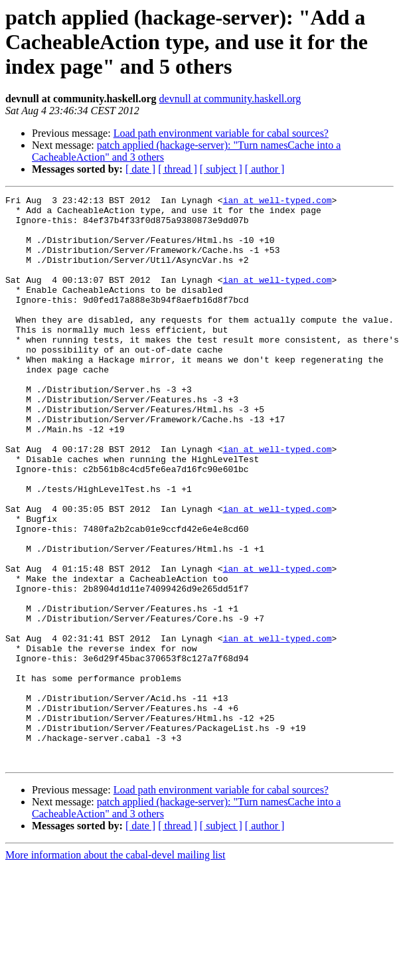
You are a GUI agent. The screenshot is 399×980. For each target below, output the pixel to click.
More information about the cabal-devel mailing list (115, 968)
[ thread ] (178, 169)
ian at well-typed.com (278, 202)
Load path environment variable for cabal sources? (221, 133)
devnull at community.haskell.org (230, 99)
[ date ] (140, 169)
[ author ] (265, 169)
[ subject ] (221, 169)
